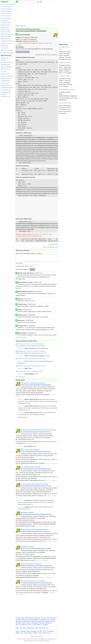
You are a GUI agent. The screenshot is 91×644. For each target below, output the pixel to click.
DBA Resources (5, 65)
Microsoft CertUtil (6, 36)
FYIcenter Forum (6, 96)
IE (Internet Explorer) (32, 621)
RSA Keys (24, 626)
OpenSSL (19, 624)
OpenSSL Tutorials (6, 43)
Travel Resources (6, 90)
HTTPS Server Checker (8, 4)
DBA (28, 633)
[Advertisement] (8, 119)
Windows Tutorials (6, 67)
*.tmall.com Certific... (65, 76)
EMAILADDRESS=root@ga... (67, 90)
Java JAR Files (5, 69)
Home (17, 26)
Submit (32, 271)
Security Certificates (7, 76)
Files (45, 633)
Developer (23, 633)
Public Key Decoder (7, 9)
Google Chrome (5, 25)
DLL (41, 633)
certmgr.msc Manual (7, 50)
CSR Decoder (5, 20)
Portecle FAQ (5, 46)
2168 (18, 241)
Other (24, 624)
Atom (44, 629)
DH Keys (31, 619)
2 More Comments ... (22, 339)
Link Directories (5, 81)
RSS (40, 629)
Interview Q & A (5, 83)
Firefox (49, 619)
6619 (18, 174)
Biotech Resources (6, 85)
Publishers (35, 624)
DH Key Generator (6, 16)
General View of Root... (66, 103)
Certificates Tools (6, 23)
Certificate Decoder (6, 7)
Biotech (30, 634)
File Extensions (5, 74)
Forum (48, 634)
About (25, 629)
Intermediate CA (44, 621)
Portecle (29, 624)
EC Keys (44, 619)
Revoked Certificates (7, 52)
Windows (46, 626)
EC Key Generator (6, 18)
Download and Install (23, 52)
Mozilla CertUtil (5, 39)
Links (22, 634)
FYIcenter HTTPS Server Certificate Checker (30, 373)
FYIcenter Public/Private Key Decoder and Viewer (32, 360)
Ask (47, 629)
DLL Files (4, 72)
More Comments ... (21, 378)
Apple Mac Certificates (7, 41)
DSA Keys (37, 619)
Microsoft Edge (5, 30)
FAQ (44, 634)
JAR (38, 633)
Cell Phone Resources (7, 88)
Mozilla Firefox (5, 27)
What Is (40, 626)
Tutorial (35, 626)
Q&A (26, 634)
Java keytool (5, 48)
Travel (40, 634)
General (54, 619)
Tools (30, 626)
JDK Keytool (19, 623)
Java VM (53, 621)
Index (36, 629)
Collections (31, 629)
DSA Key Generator (7, 13)
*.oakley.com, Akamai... (66, 63)
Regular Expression (7, 78)
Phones (36, 634)
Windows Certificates (7, 34)
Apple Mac (24, 619)
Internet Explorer (6, 32)
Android (18, 619)
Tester (18, 633)
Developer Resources (7, 62)
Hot (21, 629)
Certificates (50, 633)
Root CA (23, 26)
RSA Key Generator (7, 11)
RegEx (18, 634)
